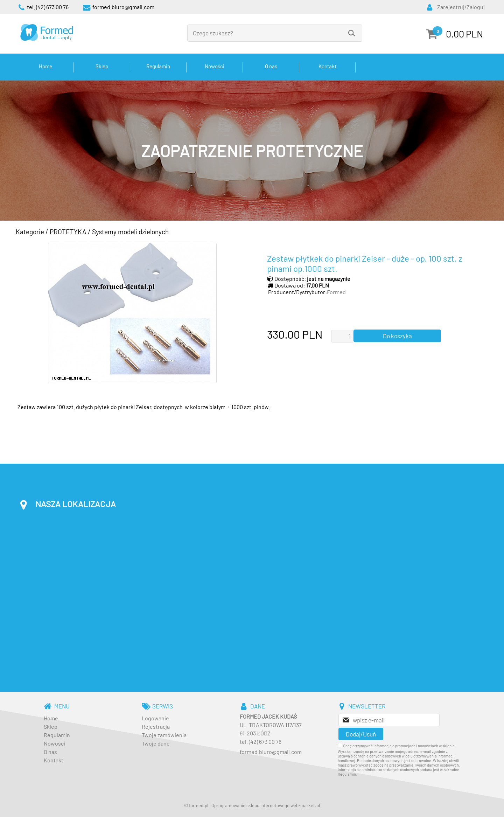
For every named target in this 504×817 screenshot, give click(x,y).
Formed (336, 292)
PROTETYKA (68, 232)
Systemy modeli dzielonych (130, 232)
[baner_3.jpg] (252, 151)
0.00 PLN (464, 34)
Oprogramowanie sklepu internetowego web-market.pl (266, 805)
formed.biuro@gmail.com (271, 752)
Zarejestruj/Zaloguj (461, 7)
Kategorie (30, 232)
